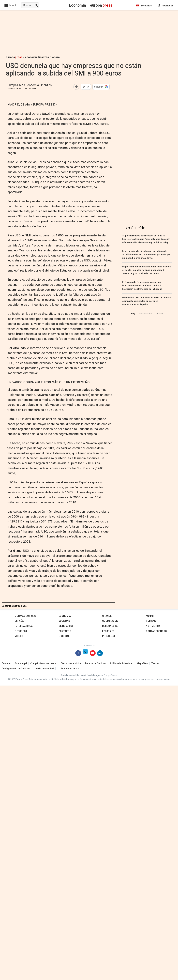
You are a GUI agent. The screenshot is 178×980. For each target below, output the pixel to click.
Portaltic (65, 631)
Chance (107, 616)
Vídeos (19, 636)
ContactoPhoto (156, 631)
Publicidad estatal (70, 669)
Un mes (160, 314)
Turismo (151, 621)
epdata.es (108, 631)
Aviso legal (21, 664)
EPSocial (64, 636)
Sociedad (64, 621)
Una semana (145, 314)
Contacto (7, 664)
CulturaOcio (110, 621)
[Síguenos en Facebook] (78, 654)
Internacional (24, 626)
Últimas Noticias (26, 616)
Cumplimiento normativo (44, 664)
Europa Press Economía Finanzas (30, 85)
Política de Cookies (95, 664)
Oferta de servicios (71, 664)
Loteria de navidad (44, 669)
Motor (150, 616)
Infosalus (109, 636)
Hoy (133, 314)
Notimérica (153, 626)
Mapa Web (142, 664)
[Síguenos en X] (85, 654)
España (19, 621)
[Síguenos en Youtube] (93, 654)
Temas (155, 664)
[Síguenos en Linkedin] (100, 654)
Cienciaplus (66, 626)
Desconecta (110, 626)
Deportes (21, 631)
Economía (65, 616)
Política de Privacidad (121, 664)
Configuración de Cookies (16, 669)
